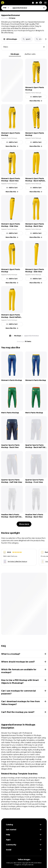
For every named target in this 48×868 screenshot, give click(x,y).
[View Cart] (33, 3)
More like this (36, 101)
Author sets (30, 54)
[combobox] (29, 8)
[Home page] (10, 336)
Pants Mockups (36, 93)
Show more (24, 524)
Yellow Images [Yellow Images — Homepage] (24, 860)
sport (27, 39)
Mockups (15, 54)
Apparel (28, 93)
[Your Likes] (37, 3)
